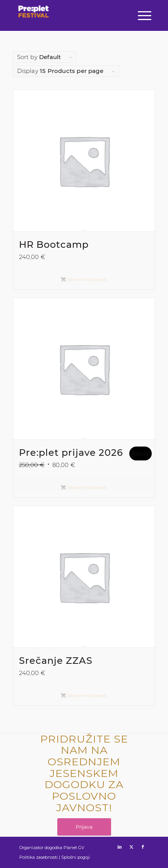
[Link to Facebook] (143, 847)
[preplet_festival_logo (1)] (34, 19)
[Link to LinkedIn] (120, 847)
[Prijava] (84, 827)
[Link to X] (131, 847)
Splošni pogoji (75, 857)
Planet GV (74, 848)
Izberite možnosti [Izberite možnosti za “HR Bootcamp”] (84, 280)
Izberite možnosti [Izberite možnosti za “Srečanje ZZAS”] (84, 696)
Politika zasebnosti (39, 857)
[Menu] (144, 15)
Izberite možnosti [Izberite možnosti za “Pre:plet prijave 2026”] (84, 488)
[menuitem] (144, 15)
